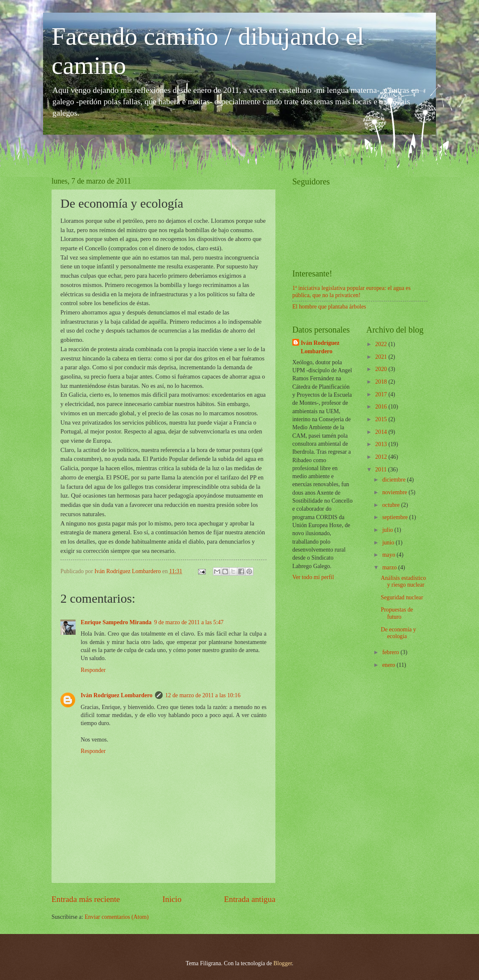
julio (388, 530)
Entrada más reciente (86, 899)
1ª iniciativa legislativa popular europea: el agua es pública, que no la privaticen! (351, 292)
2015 (382, 419)
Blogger (283, 963)
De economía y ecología (398, 633)
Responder (93, 670)
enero (389, 665)
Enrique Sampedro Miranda (116, 622)
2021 (382, 357)
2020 (382, 369)
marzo (390, 567)
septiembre (396, 517)
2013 (382, 444)
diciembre (395, 480)
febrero (391, 652)
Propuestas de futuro (397, 613)
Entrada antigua (250, 899)
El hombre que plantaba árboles (329, 307)
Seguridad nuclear (402, 597)
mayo (389, 555)
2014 (382, 432)
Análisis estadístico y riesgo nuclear (403, 582)
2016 (382, 407)
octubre (392, 505)
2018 (382, 382)
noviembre (395, 492)
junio (389, 543)
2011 (382, 470)
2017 (382, 394)
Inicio (172, 899)
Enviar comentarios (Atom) (117, 917)
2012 (382, 457)
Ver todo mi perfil (313, 577)
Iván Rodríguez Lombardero (117, 695)
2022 (382, 344)
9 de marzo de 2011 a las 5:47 (189, 622)
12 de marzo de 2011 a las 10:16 (203, 695)
